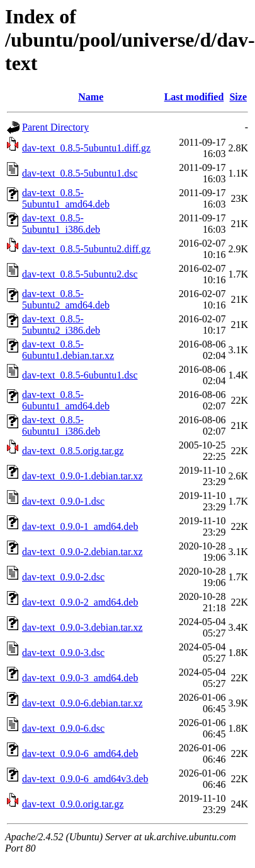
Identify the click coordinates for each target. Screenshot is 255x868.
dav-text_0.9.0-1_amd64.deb (80, 526)
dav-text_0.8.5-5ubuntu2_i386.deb (61, 325)
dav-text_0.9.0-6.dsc (63, 728)
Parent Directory (55, 127)
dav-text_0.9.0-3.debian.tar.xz (82, 627)
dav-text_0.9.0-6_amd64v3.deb (85, 779)
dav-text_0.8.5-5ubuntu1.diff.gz (86, 148)
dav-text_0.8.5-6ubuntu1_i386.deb (61, 425)
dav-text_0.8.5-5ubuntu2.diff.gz (86, 249)
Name (91, 97)
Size (238, 97)
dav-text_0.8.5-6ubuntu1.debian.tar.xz (68, 350)
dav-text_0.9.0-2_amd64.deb (80, 602)
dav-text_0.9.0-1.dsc (63, 501)
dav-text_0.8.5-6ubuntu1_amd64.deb (66, 400)
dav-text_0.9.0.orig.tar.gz (73, 804)
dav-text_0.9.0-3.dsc (63, 653)
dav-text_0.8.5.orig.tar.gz (73, 451)
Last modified (194, 97)
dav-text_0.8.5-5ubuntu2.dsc (80, 274)
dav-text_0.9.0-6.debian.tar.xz (82, 703)
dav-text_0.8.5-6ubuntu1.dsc (80, 375)
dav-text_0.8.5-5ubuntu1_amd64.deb (66, 198)
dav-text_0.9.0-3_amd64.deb (80, 678)
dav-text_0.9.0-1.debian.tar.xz (82, 476)
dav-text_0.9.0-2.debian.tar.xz (82, 552)
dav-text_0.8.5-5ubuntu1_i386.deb (61, 224)
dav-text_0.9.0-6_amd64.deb (80, 754)
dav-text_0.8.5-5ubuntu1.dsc (80, 173)
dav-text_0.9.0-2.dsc (63, 577)
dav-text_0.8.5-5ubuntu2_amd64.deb (66, 299)
